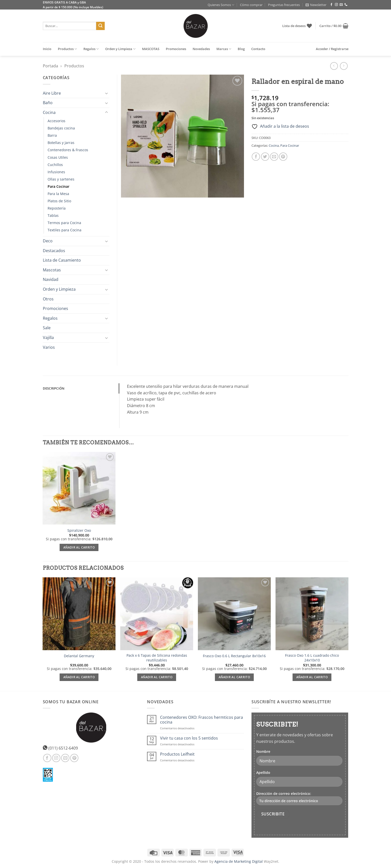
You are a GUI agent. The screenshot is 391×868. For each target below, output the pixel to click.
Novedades (201, 49)
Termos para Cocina (64, 223)
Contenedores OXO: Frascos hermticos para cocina (202, 720)
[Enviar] (100, 26)
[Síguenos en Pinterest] (74, 758)
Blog (241, 49)
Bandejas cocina (61, 128)
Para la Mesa (58, 194)
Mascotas (52, 270)
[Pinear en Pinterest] (283, 157)
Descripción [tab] (54, 388)
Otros (48, 299)
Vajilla (48, 337)
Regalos (91, 49)
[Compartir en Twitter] (265, 157)
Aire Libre (52, 93)
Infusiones (56, 172)
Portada (50, 66)
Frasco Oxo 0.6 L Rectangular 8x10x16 (234, 656)
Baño (48, 103)
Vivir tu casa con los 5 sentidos (189, 738)
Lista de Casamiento (62, 260)
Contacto (258, 49)
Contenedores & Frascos (68, 150)
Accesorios (56, 121)
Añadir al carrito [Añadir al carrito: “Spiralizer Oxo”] (79, 547)
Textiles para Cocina (64, 230)
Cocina (274, 145)
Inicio (47, 49)
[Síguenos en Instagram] (336, 5)
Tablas (53, 215)
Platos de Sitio (59, 201)
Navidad (51, 279)
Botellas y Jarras (61, 143)
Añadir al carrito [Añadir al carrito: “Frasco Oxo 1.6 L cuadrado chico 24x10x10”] (312, 677)
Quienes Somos (221, 5)
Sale (47, 328)
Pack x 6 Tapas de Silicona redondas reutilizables (157, 658)
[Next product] (334, 66)
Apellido (263, 772)
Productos (67, 49)
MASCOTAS (151, 49)
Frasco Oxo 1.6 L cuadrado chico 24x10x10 (312, 658)
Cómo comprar (251, 5)
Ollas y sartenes (61, 179)
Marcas (224, 49)
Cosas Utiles (58, 157)
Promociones (176, 49)
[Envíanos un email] (341, 5)
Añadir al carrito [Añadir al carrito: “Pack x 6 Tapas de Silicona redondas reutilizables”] (157, 677)
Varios (49, 347)
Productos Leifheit (177, 754)
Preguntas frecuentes (284, 5)
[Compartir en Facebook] (256, 157)
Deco (48, 241)
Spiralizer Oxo (79, 531)
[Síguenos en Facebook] (331, 5)
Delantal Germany (79, 656)
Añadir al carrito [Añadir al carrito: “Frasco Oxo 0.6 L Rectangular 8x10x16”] (234, 677)
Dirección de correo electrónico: (299, 798)
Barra (52, 135)
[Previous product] (344, 66)
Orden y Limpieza (120, 49)
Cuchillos (55, 165)
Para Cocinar (290, 145)
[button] (316, 5)
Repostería (57, 208)
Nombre (263, 751)
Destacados (54, 251)
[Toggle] (106, 93)
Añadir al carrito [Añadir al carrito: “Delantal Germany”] (79, 677)
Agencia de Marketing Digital (239, 861)
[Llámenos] (346, 5)
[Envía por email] (274, 157)
